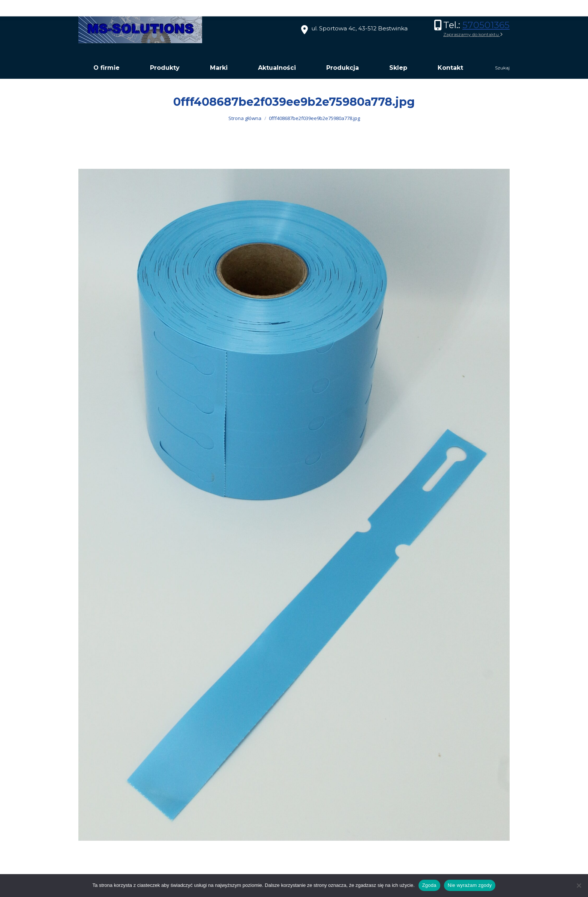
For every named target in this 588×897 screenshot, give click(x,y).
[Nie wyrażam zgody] (579, 885)
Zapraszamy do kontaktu (473, 34)
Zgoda (429, 885)
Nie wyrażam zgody (470, 885)
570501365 (486, 25)
